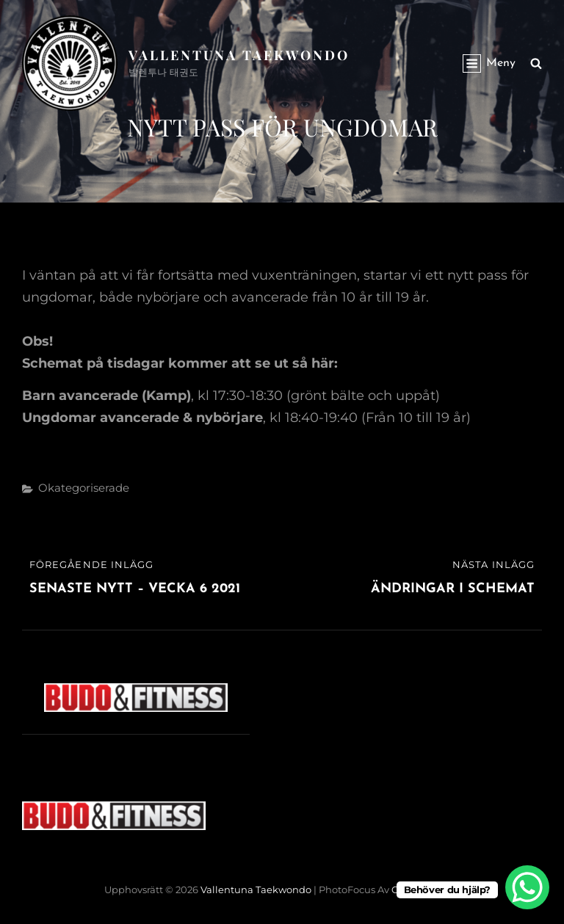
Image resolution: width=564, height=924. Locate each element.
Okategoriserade (84, 488)
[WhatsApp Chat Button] (527, 887)
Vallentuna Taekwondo (239, 55)
